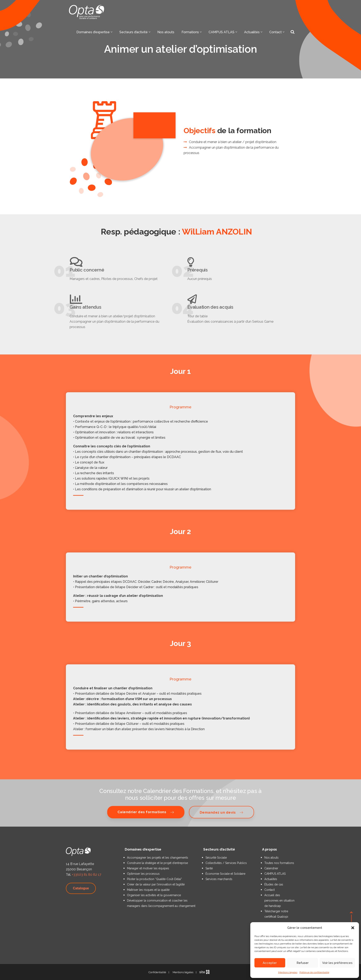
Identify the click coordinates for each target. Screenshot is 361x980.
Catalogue (81, 888)
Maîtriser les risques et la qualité (148, 890)
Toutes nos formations (279, 863)
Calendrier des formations (146, 812)
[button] (353, 928)
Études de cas (274, 884)
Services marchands (219, 879)
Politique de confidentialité (314, 972)
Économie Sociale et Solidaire (225, 874)
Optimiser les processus (143, 874)
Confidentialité (157, 972)
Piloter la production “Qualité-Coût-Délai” (154, 879)
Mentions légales (288, 972)
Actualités (253, 32)
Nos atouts (166, 32)
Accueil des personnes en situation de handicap (279, 901)
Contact (277, 32)
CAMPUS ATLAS (223, 32)
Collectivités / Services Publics (226, 863)
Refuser (303, 963)
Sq (206, 972)
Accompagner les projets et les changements (158, 858)
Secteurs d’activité (135, 32)
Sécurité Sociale (216, 858)
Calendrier (271, 868)
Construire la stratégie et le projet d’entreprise (157, 863)
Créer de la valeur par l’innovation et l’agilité (156, 884)
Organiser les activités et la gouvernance (154, 895)
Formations (191, 32)
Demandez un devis (221, 812)
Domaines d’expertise (94, 32)
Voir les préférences (337, 963)
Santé (209, 868)
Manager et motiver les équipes (148, 868)
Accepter (270, 963)
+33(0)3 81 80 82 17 (87, 875)
